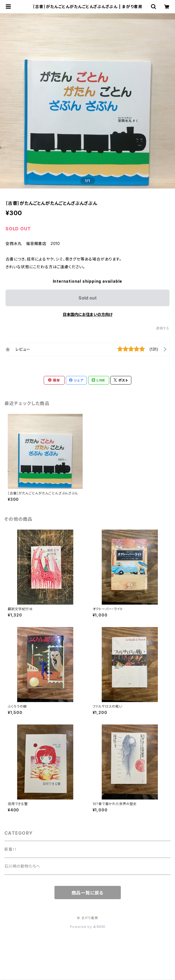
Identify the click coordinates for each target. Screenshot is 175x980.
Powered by (88, 927)
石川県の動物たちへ (22, 866)
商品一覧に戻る (88, 893)
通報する (163, 328)
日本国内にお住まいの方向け (88, 314)
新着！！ (11, 849)
